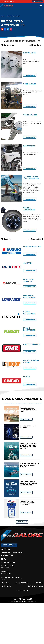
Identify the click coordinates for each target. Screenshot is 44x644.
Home (3, 16)
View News (22, 522)
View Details (30, 75)
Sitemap (33, 601)
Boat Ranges (22, 583)
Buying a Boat (36, 586)
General (5, 583)
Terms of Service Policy (15, 601)
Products (6, 586)
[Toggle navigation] (41, 6)
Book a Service (9, 545)
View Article (26, 419)
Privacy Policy (26, 601)
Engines (39, 583)
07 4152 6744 (5, 1)
